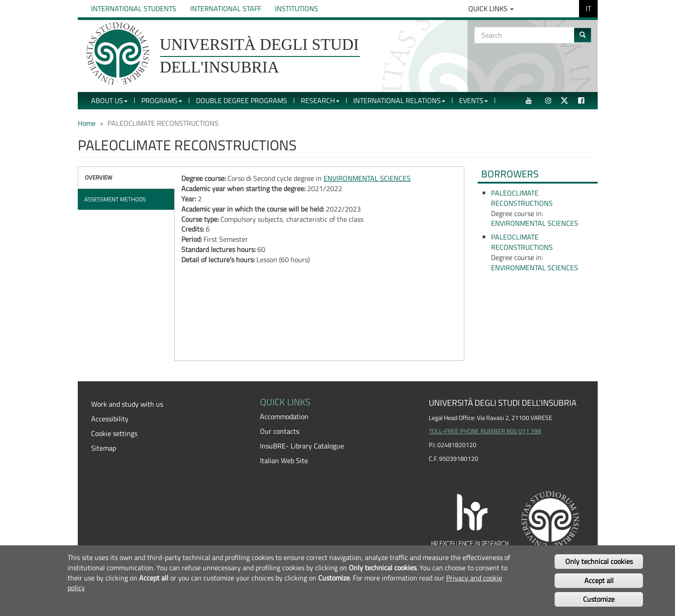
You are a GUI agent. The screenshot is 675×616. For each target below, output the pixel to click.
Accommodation (284, 416)
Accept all (599, 580)
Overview (99, 177)
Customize (599, 599)
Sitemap (104, 448)
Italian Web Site (284, 460)
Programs (162, 100)
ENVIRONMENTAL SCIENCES (367, 178)
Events (473, 100)
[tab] (126, 178)
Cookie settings (114, 433)
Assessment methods (115, 199)
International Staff (226, 8)
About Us (109, 100)
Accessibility (110, 419)
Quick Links (491, 8)
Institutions (297, 8)
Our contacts (280, 431)
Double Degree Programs (242, 100)
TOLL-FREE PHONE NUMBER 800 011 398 (485, 431)
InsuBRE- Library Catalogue (302, 446)
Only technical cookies (599, 561)
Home (87, 123)
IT (588, 8)
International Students (134, 8)
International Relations (399, 100)
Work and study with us (127, 404)
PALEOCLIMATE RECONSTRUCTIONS (522, 198)
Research (320, 100)
